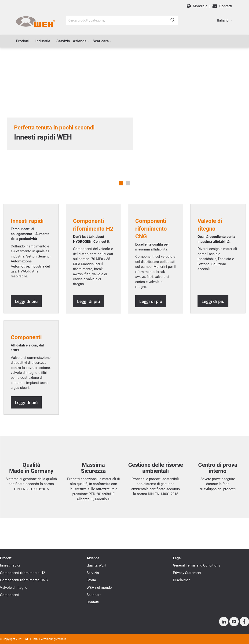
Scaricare (94, 595)
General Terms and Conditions (197, 565)
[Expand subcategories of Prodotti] (31, 41)
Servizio (93, 573)
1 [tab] (121, 183)
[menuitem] (24, 41)
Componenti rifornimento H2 (22, 573)
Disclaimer (181, 580)
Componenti (10, 595)
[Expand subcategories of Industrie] (52, 41)
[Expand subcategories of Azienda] (88, 41)
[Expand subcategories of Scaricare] (110, 41)
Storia (91, 580)
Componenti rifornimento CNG (24, 580)
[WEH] (35, 22)
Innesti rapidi (10, 565)
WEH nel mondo (99, 588)
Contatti (93, 602)
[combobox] (122, 20)
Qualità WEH (96, 565)
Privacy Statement (187, 573)
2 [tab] (128, 183)
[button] (225, 20)
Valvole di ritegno (14, 588)
